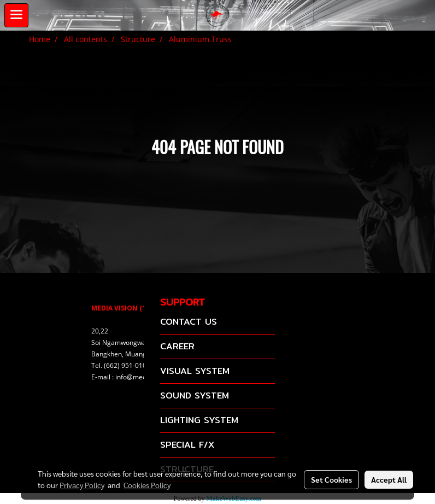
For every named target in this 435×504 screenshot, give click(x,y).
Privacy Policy (82, 485)
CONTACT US (189, 322)
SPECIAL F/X (187, 445)
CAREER (177, 346)
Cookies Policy (147, 485)
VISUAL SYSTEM (195, 371)
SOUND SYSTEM (195, 395)
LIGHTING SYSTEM (199, 420)
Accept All (389, 479)
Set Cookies (331, 479)
